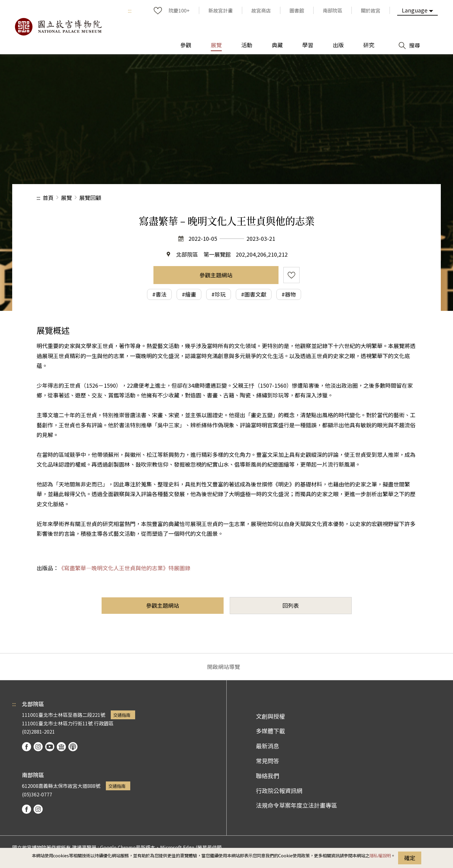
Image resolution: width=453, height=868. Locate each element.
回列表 (291, 605)
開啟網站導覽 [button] (224, 667)
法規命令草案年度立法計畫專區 (297, 805)
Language (415, 10)
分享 (350, 198)
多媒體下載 (270, 731)
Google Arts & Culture (61, 747)
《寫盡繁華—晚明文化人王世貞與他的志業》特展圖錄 (124, 568)
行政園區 (104, 723)
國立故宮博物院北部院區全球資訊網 (58, 27)
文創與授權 (270, 716)
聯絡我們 (268, 776)
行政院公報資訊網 (279, 791)
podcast (73, 747)
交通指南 (122, 715)
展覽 (67, 197)
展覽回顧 (90, 197)
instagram (38, 747)
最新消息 (268, 746)
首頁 (48, 197)
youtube (50, 747)
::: (130, 10)
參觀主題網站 (216, 275)
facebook (27, 747)
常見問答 (268, 761)
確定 (410, 858)
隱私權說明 (380, 855)
